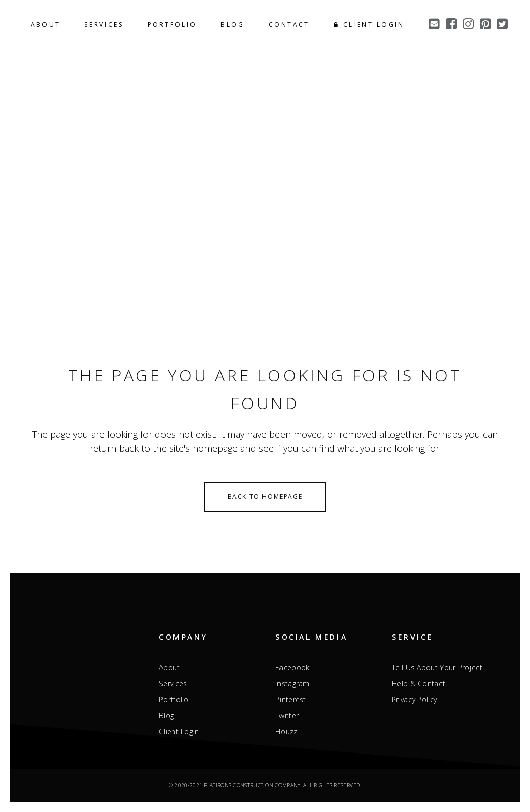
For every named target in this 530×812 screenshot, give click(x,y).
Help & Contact (418, 684)
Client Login (179, 732)
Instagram (293, 684)
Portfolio (174, 700)
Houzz (286, 732)
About (170, 668)
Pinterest (291, 700)
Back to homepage (265, 497)
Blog (166, 716)
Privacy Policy (414, 700)
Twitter (287, 716)
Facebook (292, 668)
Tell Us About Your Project (437, 668)
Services (173, 684)
